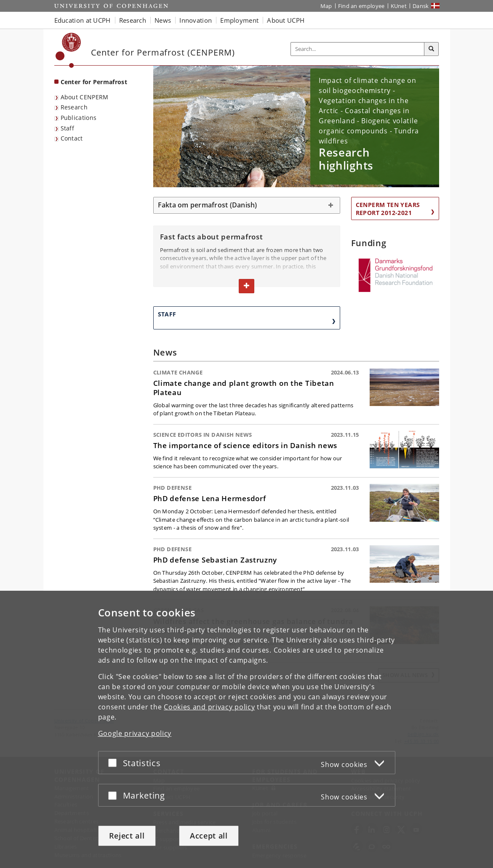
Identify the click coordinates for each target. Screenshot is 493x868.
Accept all (209, 836)
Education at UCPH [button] (83, 20)
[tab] (247, 205)
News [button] (163, 20)
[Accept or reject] (115, 763)
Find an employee (361, 6)
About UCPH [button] (286, 20)
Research (74, 107)
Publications (79, 118)
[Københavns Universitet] (68, 50)
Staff (68, 128)
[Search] (432, 49)
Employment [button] (239, 20)
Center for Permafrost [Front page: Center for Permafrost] (94, 82)
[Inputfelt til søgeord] (358, 49)
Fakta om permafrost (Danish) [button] (208, 205)
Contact (72, 138)
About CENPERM (85, 97)
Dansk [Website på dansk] (421, 6)
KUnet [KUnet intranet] (399, 6)
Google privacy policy (135, 733)
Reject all (127, 836)
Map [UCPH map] (326, 6)
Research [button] (133, 20)
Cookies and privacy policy (209, 707)
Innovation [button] (196, 20)
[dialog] (247, 729)
